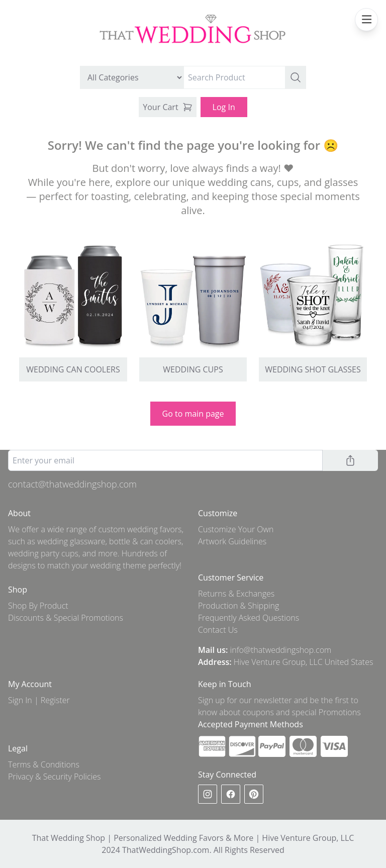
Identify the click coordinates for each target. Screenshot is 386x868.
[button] (296, 77)
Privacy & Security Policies (54, 777)
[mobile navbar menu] (366, 20)
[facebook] (231, 794)
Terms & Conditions (44, 764)
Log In (224, 107)
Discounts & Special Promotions (66, 618)
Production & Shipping (238, 606)
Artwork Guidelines (232, 541)
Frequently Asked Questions (249, 618)
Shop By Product (38, 606)
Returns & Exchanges (236, 594)
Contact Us (218, 630)
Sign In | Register (39, 700)
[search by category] (132, 77)
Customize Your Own (236, 529)
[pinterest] (254, 794)
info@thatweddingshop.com (281, 650)
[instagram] (208, 794)
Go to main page (193, 414)
